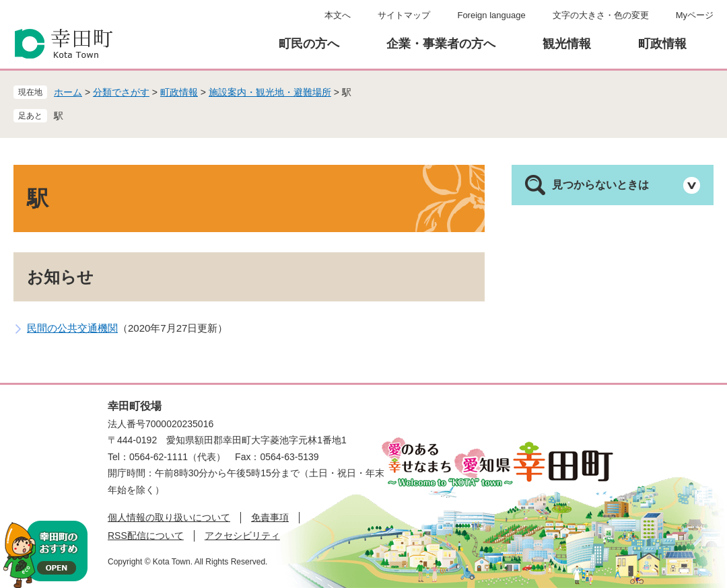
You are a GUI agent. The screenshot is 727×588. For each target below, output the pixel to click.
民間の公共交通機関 (72, 328)
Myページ (695, 15)
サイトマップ (404, 15)
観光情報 (567, 44)
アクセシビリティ (242, 536)
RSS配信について (146, 536)
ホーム (68, 92)
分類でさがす (121, 92)
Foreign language (491, 15)
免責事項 (270, 517)
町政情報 (662, 44)
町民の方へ (309, 44)
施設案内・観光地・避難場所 (270, 92)
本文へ (338, 15)
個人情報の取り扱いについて (169, 517)
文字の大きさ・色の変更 (601, 15)
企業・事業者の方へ (441, 44)
